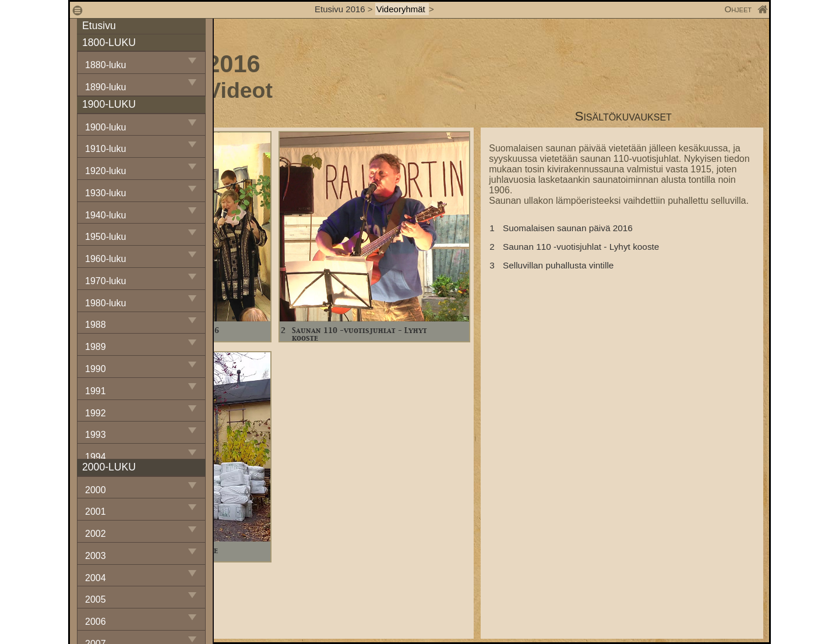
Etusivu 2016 (340, 9)
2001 (96, 512)
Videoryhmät (402, 9)
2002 (96, 534)
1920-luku (105, 171)
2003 (96, 556)
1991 (96, 391)
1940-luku (105, 215)
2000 (96, 490)
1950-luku (105, 237)
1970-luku (105, 281)
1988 (96, 325)
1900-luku (105, 127)
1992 (96, 413)
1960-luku (105, 259)
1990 (96, 369)
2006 (96, 622)
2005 (96, 599)
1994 (96, 457)
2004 (96, 578)
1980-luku (105, 303)
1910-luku (105, 149)
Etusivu (99, 26)
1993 (96, 435)
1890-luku (105, 87)
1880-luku (105, 65)
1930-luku (105, 193)
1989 (96, 347)
